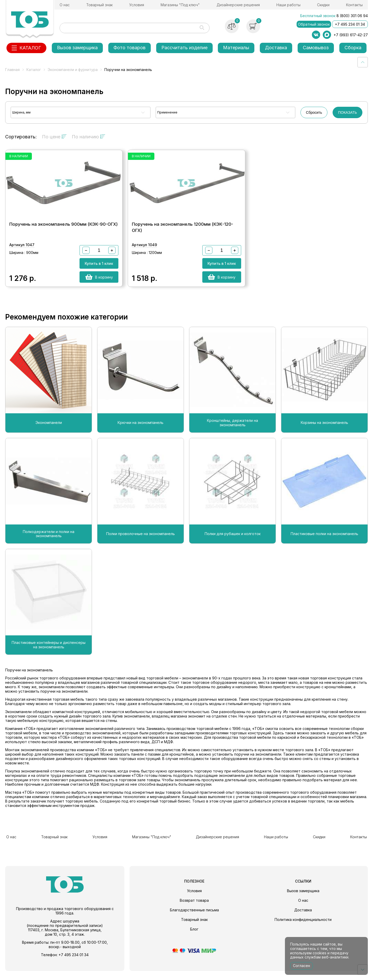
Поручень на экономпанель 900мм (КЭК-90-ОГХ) (63, 231)
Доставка (276, 48)
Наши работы (288, 5)
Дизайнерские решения (238, 5)
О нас (65, 5)
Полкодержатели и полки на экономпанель (49, 545)
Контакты (354, 5)
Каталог (34, 70)
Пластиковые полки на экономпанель (324, 545)
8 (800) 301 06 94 (352, 16)
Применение (167, 112)
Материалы (236, 48)
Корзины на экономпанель (324, 434)
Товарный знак (99, 5)
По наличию (88, 137)
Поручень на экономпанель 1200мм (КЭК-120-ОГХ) (182, 234)
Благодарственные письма (194, 919)
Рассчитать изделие (184, 48)
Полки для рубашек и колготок (233, 545)
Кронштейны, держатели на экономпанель (232, 434)
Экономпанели (49, 434)
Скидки (323, 5)
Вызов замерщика (77, 48)
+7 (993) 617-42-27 (351, 35)
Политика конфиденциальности (303, 929)
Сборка (353, 48)
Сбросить (314, 112)
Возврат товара (194, 909)
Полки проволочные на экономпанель (141, 545)
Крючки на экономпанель (141, 434)
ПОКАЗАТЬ (347, 112)
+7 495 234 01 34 (350, 24)
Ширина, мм (21, 112)
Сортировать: (21, 137)
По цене (54, 137)
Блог (194, 938)
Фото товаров (130, 48)
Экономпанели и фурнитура (73, 70)
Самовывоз (316, 48)
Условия (137, 5)
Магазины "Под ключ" (180, 5)
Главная (12, 70)
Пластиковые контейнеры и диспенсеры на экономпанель (49, 656)
